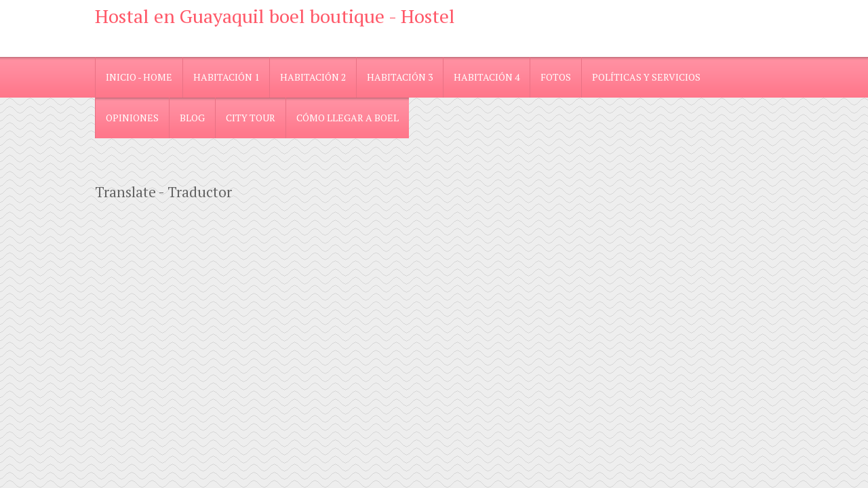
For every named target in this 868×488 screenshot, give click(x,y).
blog (192, 118)
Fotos (556, 77)
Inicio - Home (139, 77)
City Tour (251, 118)
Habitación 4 (487, 77)
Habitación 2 (313, 77)
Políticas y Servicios (646, 77)
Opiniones (132, 118)
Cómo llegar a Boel (348, 118)
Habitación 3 (400, 77)
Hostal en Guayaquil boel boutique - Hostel (275, 16)
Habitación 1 (226, 77)
